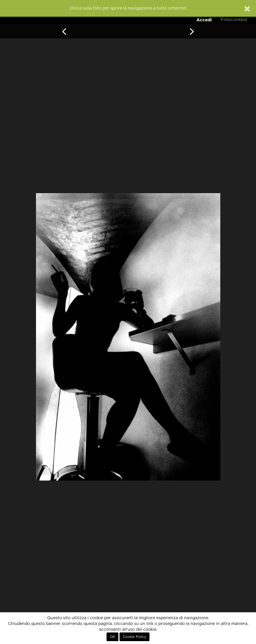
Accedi (204, 20)
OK (112, 637)
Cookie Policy (134, 637)
